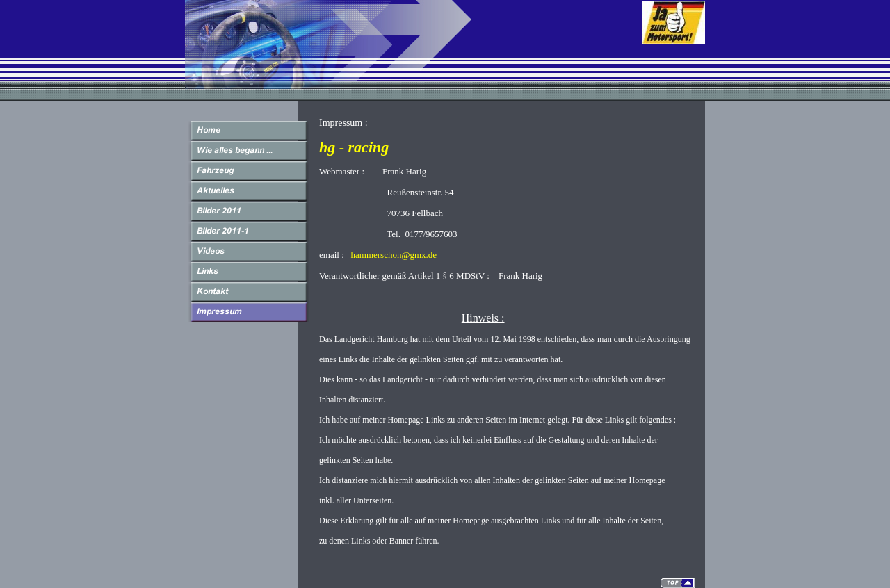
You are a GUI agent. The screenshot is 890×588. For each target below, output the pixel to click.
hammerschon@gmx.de (394, 255)
